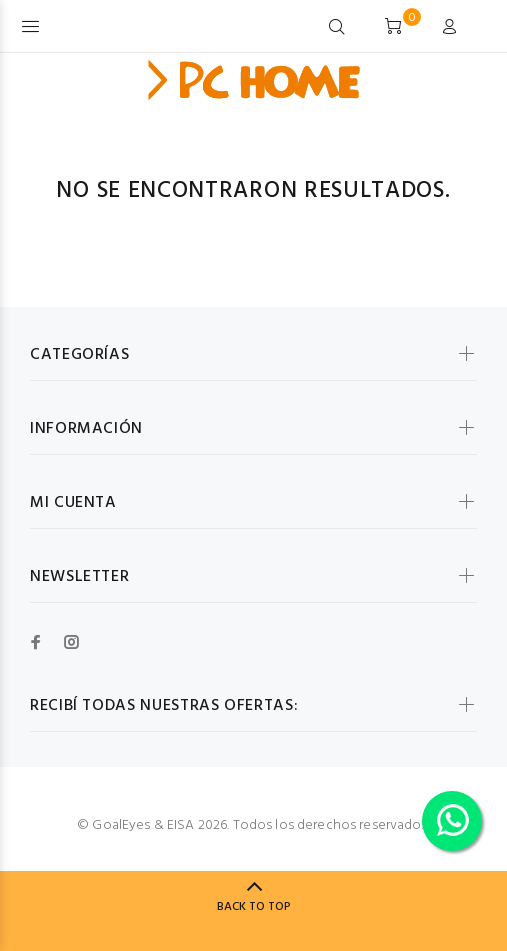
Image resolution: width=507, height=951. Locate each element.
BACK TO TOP (254, 907)
